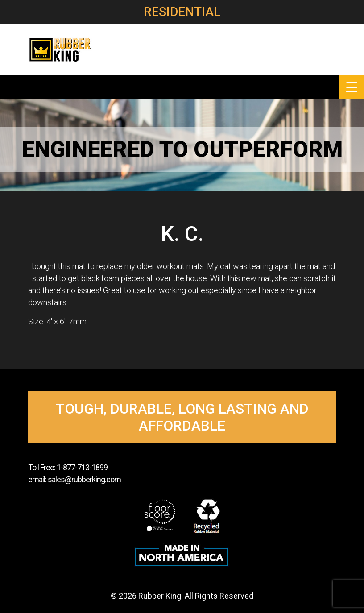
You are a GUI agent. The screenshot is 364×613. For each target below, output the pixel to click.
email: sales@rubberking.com (74, 479)
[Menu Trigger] (352, 87)
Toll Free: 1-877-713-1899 (68, 467)
